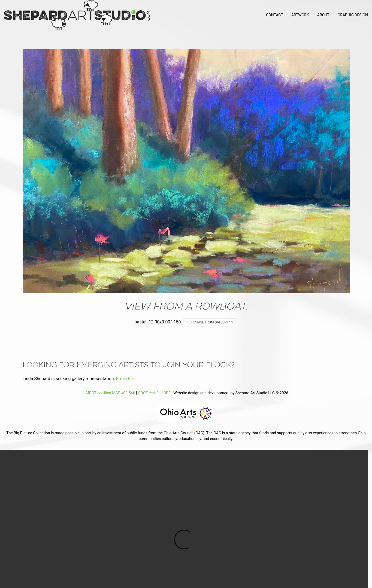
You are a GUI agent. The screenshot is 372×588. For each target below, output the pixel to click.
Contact (275, 15)
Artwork (300, 15)
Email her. (126, 379)
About (323, 15)
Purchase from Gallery (210, 322)
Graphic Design (353, 15)
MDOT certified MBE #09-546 (110, 393)
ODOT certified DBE (154, 393)
